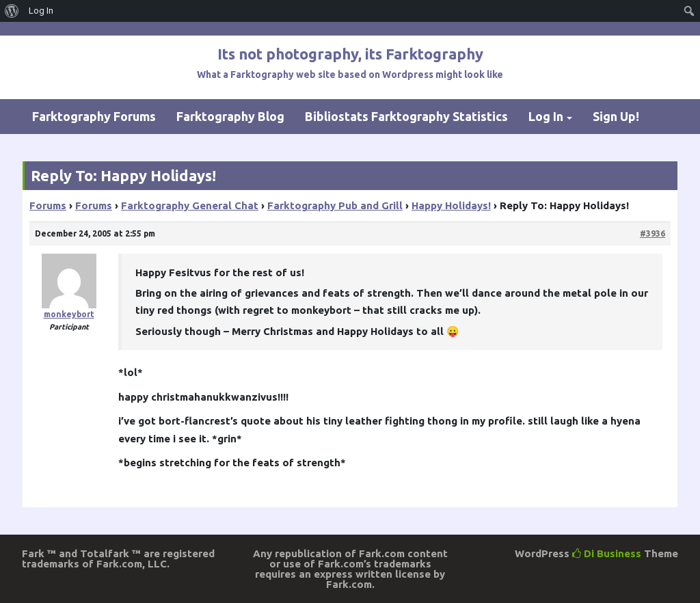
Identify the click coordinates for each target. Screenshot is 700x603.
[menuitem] (12, 11)
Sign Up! (616, 116)
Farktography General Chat (190, 205)
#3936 (652, 233)
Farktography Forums (94, 116)
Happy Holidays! (451, 205)
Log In (546, 116)
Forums (48, 205)
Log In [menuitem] (41, 11)
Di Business (607, 553)
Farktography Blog (230, 116)
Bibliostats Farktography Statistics (406, 116)
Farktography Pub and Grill (335, 205)
